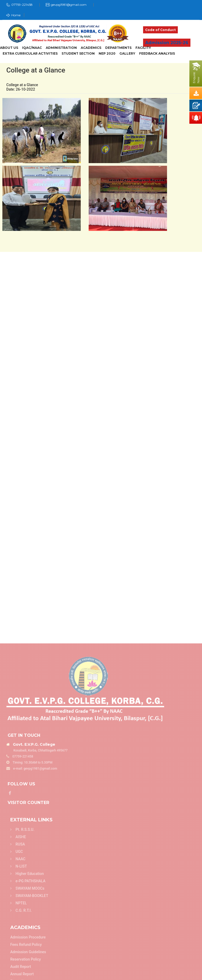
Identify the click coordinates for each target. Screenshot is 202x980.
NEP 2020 (107, 54)
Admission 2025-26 (167, 43)
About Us (9, 48)
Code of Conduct (160, 30)
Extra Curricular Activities (30, 54)
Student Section (78, 54)
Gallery (127, 54)
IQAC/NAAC (32, 48)
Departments (118, 48)
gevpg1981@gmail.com (69, 5)
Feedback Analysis (157, 54)
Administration (61, 48)
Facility (143, 48)
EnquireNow (196, 78)
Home (13, 15)
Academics (91, 48)
